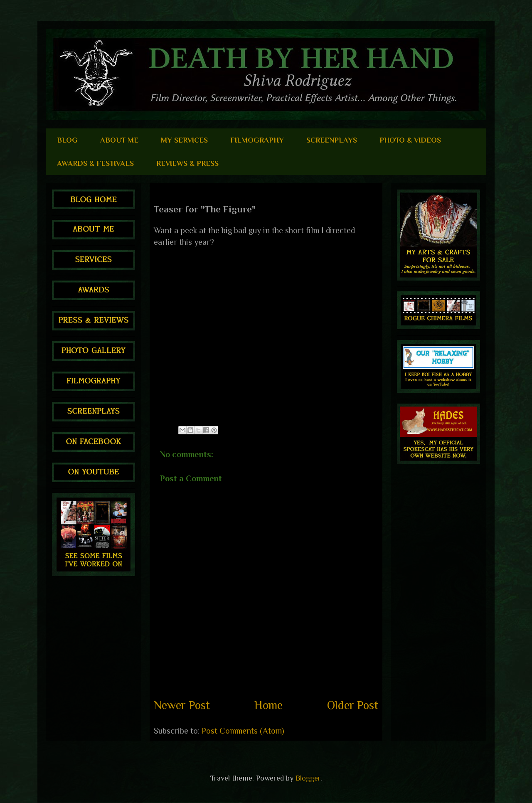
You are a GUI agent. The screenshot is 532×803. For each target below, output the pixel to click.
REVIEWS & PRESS (187, 163)
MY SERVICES (184, 140)
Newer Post (182, 705)
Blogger (308, 778)
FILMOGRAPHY (257, 140)
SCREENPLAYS (332, 140)
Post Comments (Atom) (243, 731)
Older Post (353, 705)
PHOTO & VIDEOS (410, 140)
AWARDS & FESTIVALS (95, 163)
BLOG (67, 140)
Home (268, 705)
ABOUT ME (119, 140)
